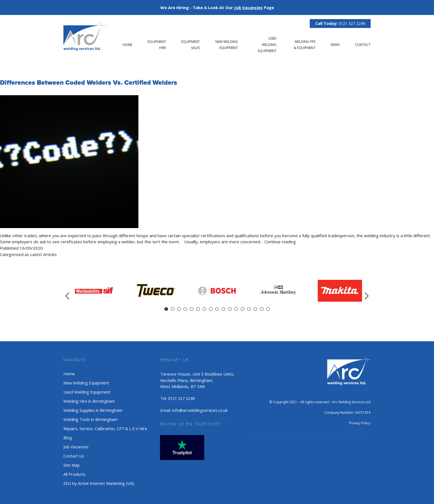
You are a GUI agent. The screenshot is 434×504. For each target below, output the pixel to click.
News (335, 45)
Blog (68, 436)
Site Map (72, 463)
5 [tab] (192, 309)
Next (367, 296)
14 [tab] (249, 309)
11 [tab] (230, 309)
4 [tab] (185, 309)
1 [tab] (166, 309)
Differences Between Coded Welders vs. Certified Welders (90, 83)
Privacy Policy (360, 423)
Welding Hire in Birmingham (90, 400)
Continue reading (280, 242)
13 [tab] (243, 309)
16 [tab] (262, 309)
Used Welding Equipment (267, 45)
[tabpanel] (94, 291)
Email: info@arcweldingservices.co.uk (196, 410)
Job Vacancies (76, 445)
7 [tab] (204, 309)
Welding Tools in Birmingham (91, 418)
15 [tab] (255, 309)
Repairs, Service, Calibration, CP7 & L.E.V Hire (107, 427)
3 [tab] (179, 309)
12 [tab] (236, 309)
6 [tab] (198, 309)
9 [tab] (217, 309)
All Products (75, 472)
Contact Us (74, 454)
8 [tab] (211, 309)
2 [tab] (173, 309)
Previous (67, 296)
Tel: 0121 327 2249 (180, 398)
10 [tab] (224, 309)
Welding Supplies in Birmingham (93, 409)
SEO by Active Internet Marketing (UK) (100, 481)
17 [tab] (268, 309)
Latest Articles (44, 254)
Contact (363, 45)
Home (127, 45)
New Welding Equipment (87, 382)
